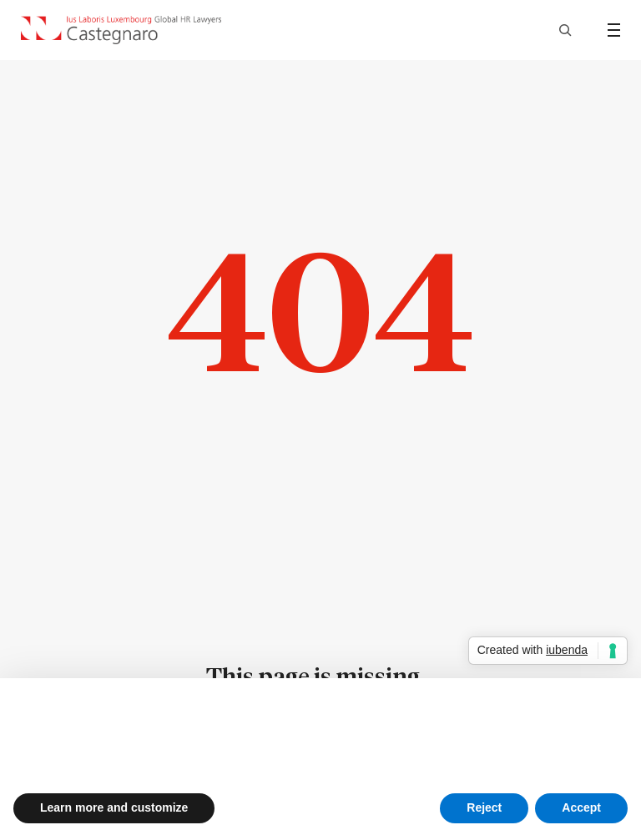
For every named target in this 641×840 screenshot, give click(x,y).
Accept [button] (581, 807)
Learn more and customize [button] (114, 807)
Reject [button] (484, 807)
